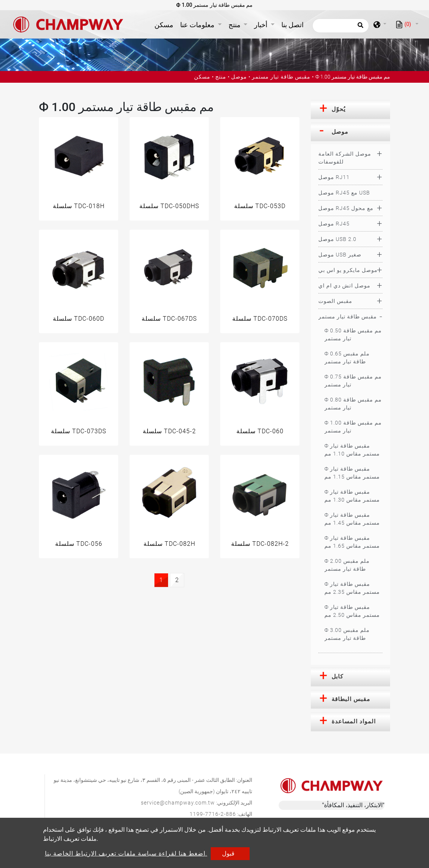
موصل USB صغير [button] (340, 255)
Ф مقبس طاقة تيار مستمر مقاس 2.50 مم (352, 611)
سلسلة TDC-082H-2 (260, 544)
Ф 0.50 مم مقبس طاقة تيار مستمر (353, 334)
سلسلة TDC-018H (79, 206)
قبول (228, 853)
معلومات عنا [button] (198, 25)
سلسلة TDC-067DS (169, 319)
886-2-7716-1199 (213, 814)
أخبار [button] (262, 25)
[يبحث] (341, 26)
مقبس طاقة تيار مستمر (281, 77)
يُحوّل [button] (339, 109)
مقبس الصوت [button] (335, 301)
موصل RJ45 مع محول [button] (346, 208)
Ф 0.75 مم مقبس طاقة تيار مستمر (353, 381)
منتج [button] (235, 25)
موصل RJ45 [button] (334, 224)
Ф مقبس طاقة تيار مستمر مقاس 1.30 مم (352, 496)
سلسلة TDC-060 (260, 431)
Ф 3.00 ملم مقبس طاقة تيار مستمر (347, 634)
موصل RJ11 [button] (334, 177)
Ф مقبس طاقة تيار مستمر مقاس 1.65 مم (352, 542)
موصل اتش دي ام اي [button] (344, 286)
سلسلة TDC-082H (169, 544)
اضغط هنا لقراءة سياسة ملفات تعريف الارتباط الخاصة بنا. (126, 853)
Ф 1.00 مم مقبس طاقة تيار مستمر (353, 427)
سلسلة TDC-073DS (79, 431)
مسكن (165, 24)
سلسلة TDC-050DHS (169, 206)
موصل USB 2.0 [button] (337, 239)
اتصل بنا (292, 25)
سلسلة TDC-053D (260, 206)
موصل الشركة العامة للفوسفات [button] (345, 158)
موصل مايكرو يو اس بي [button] (348, 270)
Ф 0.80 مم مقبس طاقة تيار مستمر (353, 404)
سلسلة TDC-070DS (260, 319)
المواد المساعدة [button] (354, 721)
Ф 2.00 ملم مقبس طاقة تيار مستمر (347, 565)
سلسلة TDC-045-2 (169, 431)
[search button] (359, 28)
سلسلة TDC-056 (79, 544)
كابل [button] (337, 676)
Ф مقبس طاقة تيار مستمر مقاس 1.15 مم (352, 473)
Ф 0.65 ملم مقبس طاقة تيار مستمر (347, 358)
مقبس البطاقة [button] (351, 699)
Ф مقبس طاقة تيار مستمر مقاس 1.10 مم (352, 450)
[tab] (350, 110)
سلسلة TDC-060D (79, 319)
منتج (221, 77)
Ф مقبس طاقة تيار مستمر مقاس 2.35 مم (352, 588)
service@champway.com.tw (178, 803)
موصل (239, 77)
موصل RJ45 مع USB (344, 193)
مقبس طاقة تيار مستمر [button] (348, 317)
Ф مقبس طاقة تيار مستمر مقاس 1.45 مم (352, 519)
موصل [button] (340, 132)
